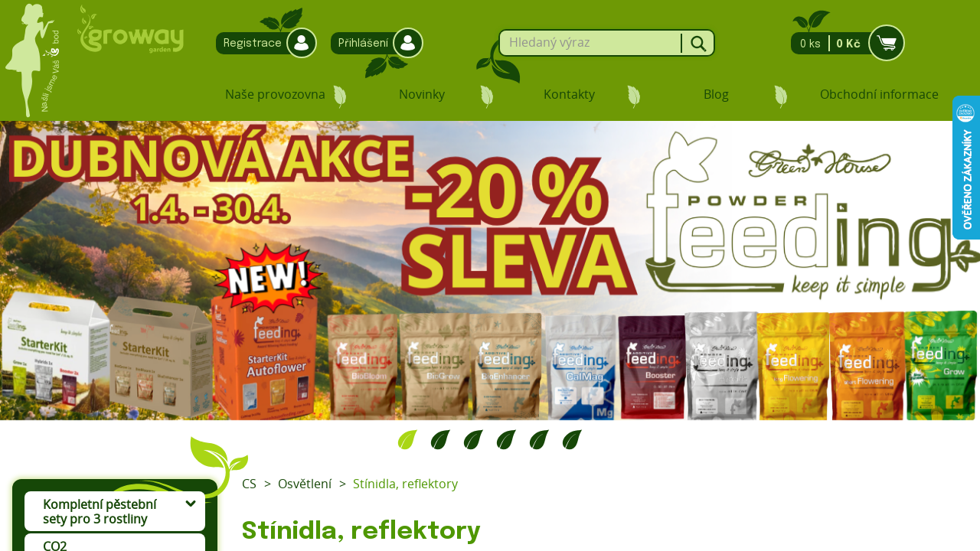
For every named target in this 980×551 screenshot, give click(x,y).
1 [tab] (408, 439)
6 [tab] (572, 439)
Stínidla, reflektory (405, 484)
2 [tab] (441, 439)
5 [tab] (539, 439)
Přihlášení (373, 43)
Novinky (422, 94)
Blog (716, 94)
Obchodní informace (879, 94)
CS (249, 484)
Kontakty (569, 94)
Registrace (263, 43)
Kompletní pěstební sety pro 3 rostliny (100, 512)
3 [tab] (474, 439)
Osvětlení (305, 484)
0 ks (843, 43)
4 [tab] (506, 439)
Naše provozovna (275, 94)
